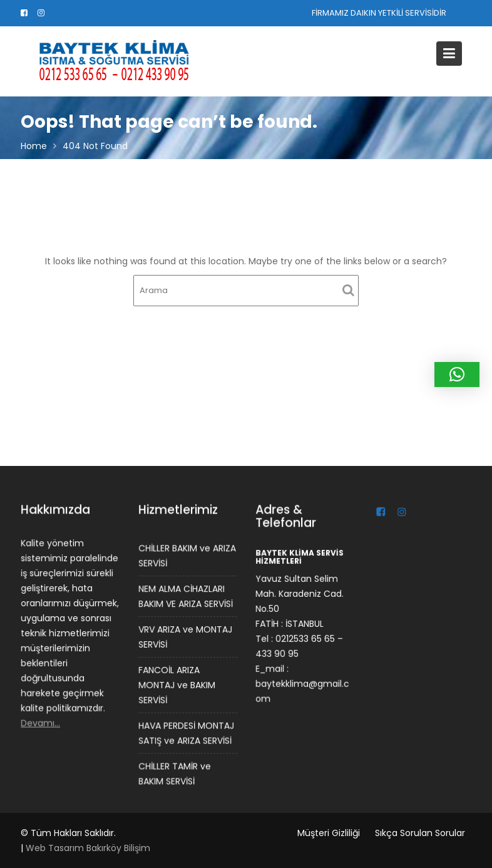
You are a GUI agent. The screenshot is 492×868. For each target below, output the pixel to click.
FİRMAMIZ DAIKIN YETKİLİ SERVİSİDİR (379, 13)
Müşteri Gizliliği (329, 833)
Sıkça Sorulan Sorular (420, 833)
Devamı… (41, 722)
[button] (457, 375)
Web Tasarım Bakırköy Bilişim (88, 848)
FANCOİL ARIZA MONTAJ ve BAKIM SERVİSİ (177, 685)
